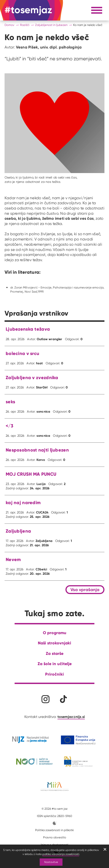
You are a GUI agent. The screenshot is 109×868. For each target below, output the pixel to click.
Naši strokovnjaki (54, 643)
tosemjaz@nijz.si (71, 717)
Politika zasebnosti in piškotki (54, 830)
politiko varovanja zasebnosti (61, 854)
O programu (55, 633)
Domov (9, 25)
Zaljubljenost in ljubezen (51, 25)
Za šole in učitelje (55, 664)
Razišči (25, 25)
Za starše (55, 653)
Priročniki (54, 674)
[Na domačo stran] (28, 10)
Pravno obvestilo (55, 837)
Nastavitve (51, 862)
